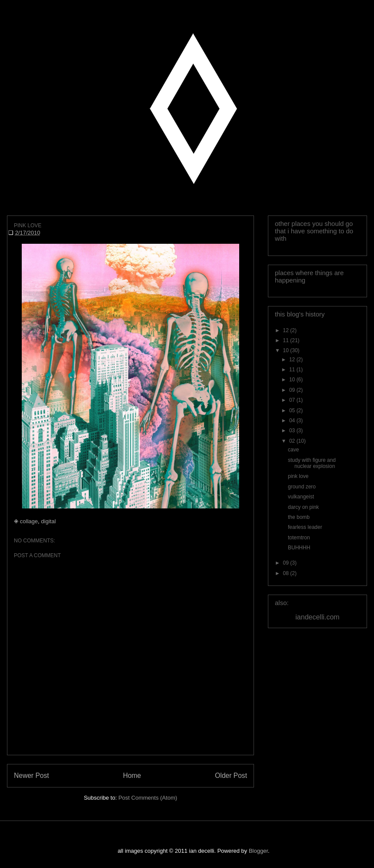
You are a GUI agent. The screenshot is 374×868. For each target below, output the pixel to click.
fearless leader (305, 527)
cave (293, 450)
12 (287, 330)
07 (293, 400)
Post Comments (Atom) (148, 798)
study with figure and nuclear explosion (312, 463)
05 (293, 410)
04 (293, 421)
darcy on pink (303, 507)
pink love (298, 476)
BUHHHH (299, 548)
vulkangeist (301, 497)
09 (293, 390)
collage (29, 521)
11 (287, 340)
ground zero (302, 487)
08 (287, 573)
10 (287, 350)
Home (132, 775)
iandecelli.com (317, 617)
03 (293, 431)
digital (48, 521)
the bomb (299, 517)
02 (293, 441)
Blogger (258, 851)
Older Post (231, 775)
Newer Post (32, 775)
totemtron (299, 538)
